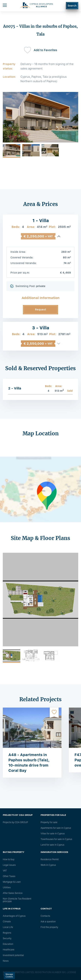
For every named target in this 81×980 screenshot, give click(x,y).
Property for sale (49, 822)
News (6, 961)
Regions (7, 933)
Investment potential (13, 955)
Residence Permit (50, 859)
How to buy (9, 859)
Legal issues (9, 865)
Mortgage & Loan (12, 882)
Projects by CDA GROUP (15, 822)
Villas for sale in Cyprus (53, 834)
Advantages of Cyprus (14, 916)
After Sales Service (13, 893)
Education (8, 944)
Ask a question (48, 922)
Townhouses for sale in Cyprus (56, 839)
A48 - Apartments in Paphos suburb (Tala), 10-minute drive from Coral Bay (29, 763)
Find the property (49, 927)
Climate (7, 922)
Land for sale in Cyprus (52, 845)
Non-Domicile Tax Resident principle (17, 900)
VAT (5, 871)
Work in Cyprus (48, 865)
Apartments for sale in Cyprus (56, 828)
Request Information (40, 311)
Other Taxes (9, 876)
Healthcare (9, 950)
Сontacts (45, 916)
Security (7, 938)
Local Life (8, 927)
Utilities (7, 888)
